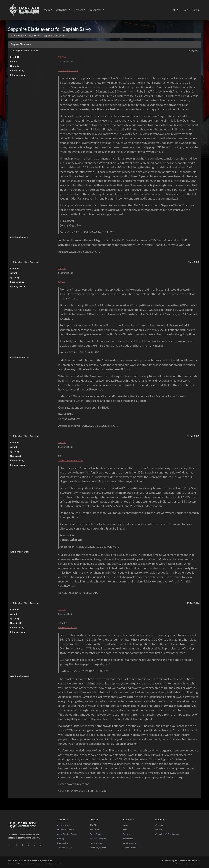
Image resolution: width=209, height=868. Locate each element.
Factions (127, 834)
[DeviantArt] (16, 844)
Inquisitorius (96, 843)
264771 (62, 609)
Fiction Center (129, 848)
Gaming (61, 839)
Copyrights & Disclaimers (167, 834)
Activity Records (65, 848)
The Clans (94, 825)
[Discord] (10, 844)
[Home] (11, 36)
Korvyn (62, 282)
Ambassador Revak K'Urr (71, 460)
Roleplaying (63, 843)
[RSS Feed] (41, 844)
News (125, 825)
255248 (62, 442)
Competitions (64, 825)
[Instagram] (28, 844)
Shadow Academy (65, 830)
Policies (159, 830)
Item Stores (128, 839)
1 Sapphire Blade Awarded (24, 51)
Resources (96, 10)
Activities (62, 10)
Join (186, 10)
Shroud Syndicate (98, 848)
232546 (62, 268)
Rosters (79, 10)
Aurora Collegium (98, 839)
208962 (62, 57)
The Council (96, 830)
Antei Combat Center (67, 834)
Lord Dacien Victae (68, 627)
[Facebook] (22, 844)
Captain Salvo (34, 36)
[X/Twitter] (34, 844)
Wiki (125, 830)
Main (47, 10)
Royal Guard (96, 834)
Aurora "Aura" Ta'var (68, 70)
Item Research (129, 843)
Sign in (196, 10)
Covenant (160, 825)
